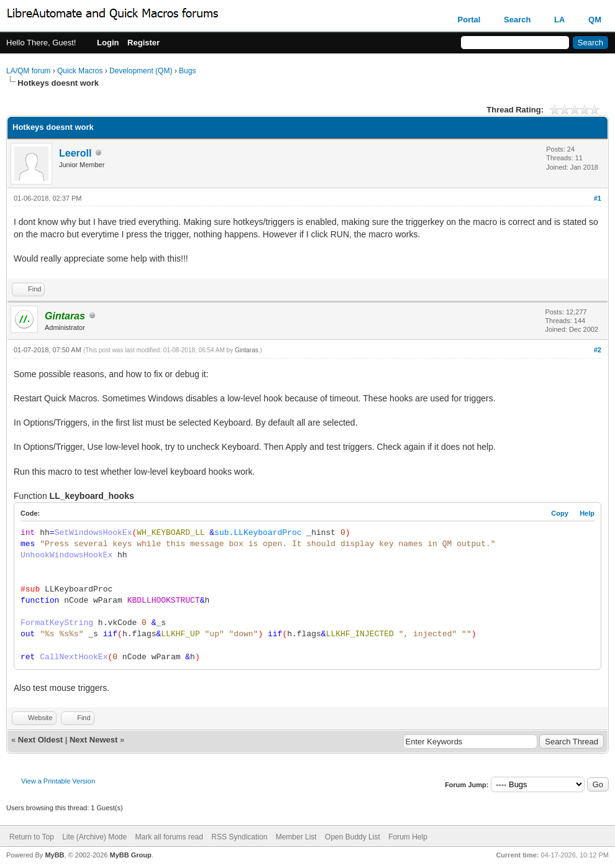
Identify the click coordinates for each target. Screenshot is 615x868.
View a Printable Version (58, 781)
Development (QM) (141, 71)
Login (108, 43)
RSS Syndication (239, 837)
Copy (560, 513)
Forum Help (408, 837)
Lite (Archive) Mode (94, 837)
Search (517, 20)
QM (595, 20)
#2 (598, 350)
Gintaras (247, 350)
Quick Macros (80, 71)
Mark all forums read (169, 837)
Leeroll (75, 153)
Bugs (187, 71)
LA (559, 20)
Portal (469, 20)
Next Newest (93, 740)
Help (587, 513)
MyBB (54, 855)
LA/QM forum (28, 71)
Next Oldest (40, 740)
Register (143, 43)
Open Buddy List (353, 837)
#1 (598, 198)
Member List (296, 837)
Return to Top (32, 837)
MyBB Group (130, 855)
